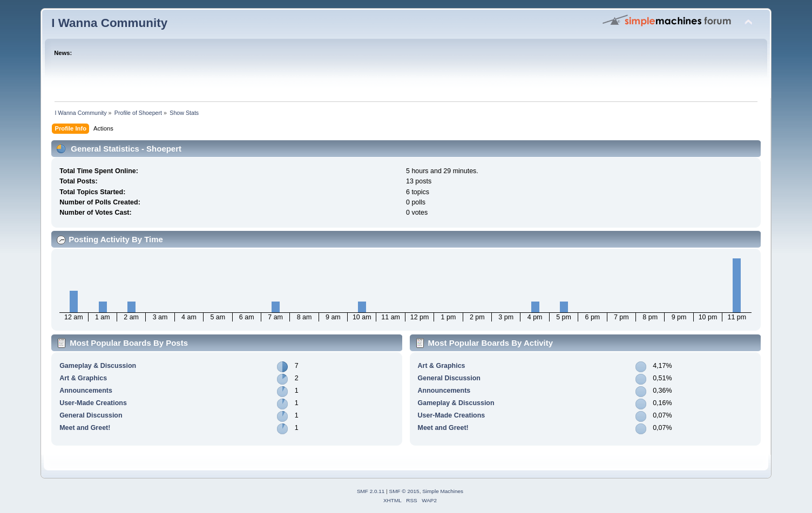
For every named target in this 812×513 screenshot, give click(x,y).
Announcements (86, 391)
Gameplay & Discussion (98, 366)
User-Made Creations (93, 403)
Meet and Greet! (85, 428)
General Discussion (91, 415)
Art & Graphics (83, 378)
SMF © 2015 (404, 491)
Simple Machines (443, 491)
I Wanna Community (109, 23)
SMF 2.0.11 (371, 491)
